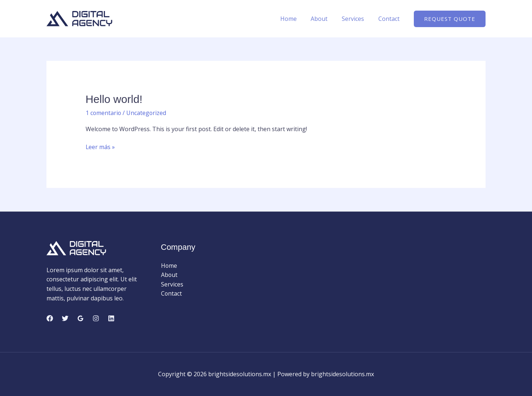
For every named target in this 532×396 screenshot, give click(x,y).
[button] (450, 19)
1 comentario (104, 112)
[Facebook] (50, 318)
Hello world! (114, 99)
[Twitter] (65, 318)
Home (297, 19)
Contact (390, 19)
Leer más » (100, 147)
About (325, 19)
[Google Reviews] (80, 318)
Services (357, 19)
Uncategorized (147, 112)
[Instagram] (96, 318)
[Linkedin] (111, 318)
